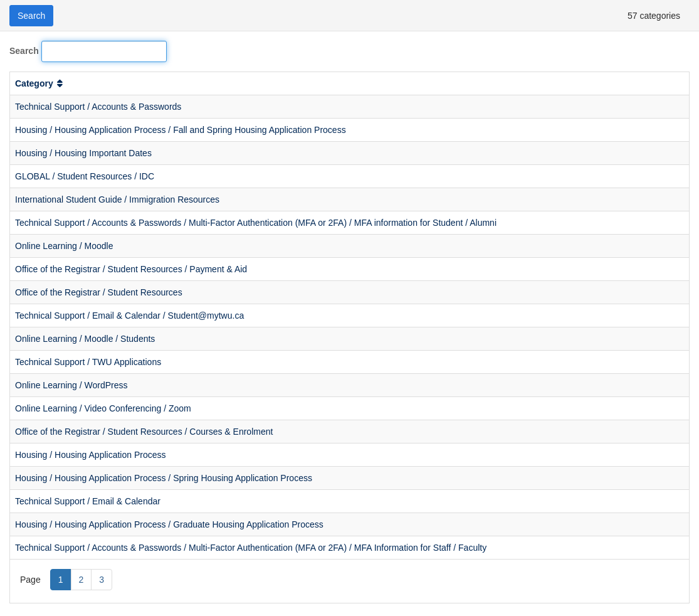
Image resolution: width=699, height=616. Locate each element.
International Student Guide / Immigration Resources (117, 199)
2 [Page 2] (81, 580)
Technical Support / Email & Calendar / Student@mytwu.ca (129, 316)
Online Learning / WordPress (71, 385)
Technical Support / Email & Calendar (88, 501)
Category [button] (40, 83)
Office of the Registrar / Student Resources (99, 292)
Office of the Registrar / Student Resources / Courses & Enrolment (144, 432)
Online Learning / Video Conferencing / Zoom (103, 408)
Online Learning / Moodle (64, 246)
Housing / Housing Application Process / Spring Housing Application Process (164, 478)
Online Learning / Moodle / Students (85, 339)
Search (24, 51)
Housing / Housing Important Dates (83, 153)
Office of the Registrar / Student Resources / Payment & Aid (131, 269)
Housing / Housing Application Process (90, 455)
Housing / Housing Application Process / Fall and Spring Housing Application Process (181, 130)
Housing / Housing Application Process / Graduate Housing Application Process (169, 524)
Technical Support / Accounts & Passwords (98, 107)
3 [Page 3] (102, 580)
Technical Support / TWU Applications (88, 362)
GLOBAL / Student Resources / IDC (85, 176)
